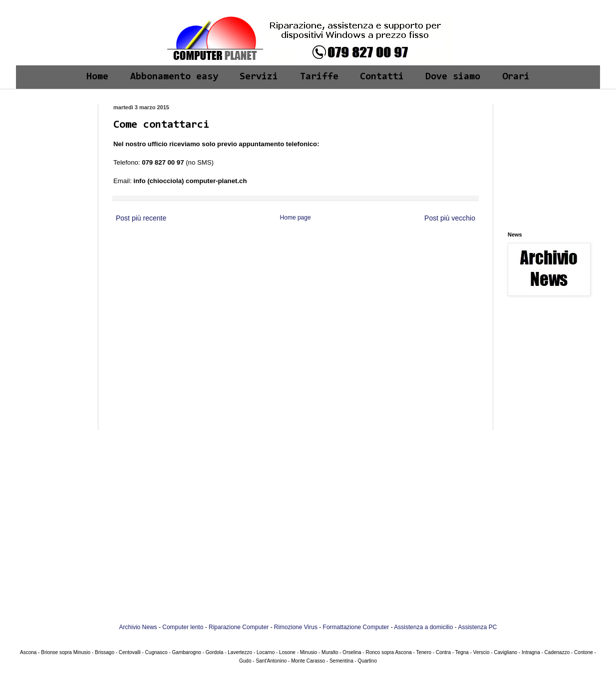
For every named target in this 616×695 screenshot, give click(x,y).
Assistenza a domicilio (423, 627)
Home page (296, 218)
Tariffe (319, 77)
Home (97, 77)
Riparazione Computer (239, 627)
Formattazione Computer (356, 627)
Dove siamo (453, 77)
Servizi (259, 77)
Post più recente (141, 218)
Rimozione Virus (296, 627)
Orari (516, 77)
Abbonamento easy (174, 77)
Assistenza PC (477, 627)
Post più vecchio (450, 218)
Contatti (382, 77)
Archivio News (138, 627)
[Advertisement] (55, 135)
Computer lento (183, 627)
